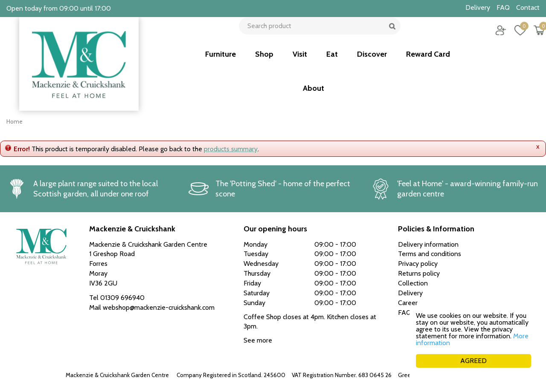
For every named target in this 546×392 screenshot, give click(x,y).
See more (258, 340)
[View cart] (533, 36)
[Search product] (317, 36)
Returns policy (419, 273)
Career (408, 303)
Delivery (410, 293)
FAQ (405, 313)
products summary (231, 149)
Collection (413, 283)
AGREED (473, 361)
